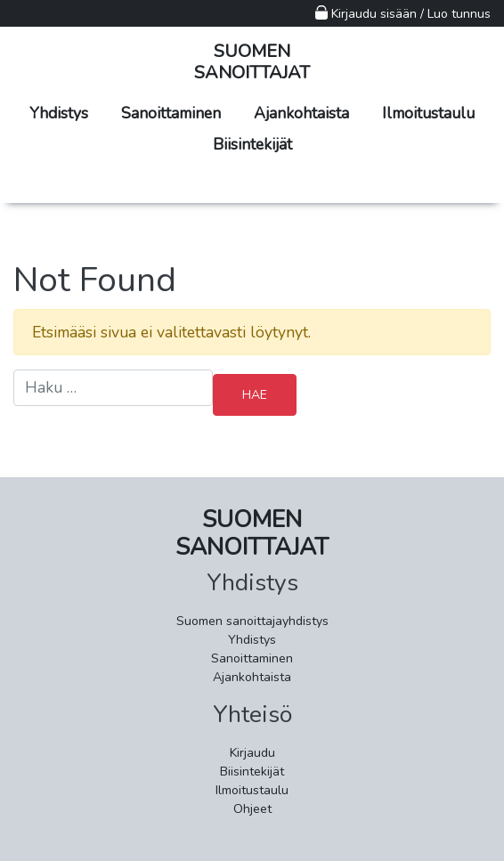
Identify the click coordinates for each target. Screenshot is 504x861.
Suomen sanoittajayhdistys (252, 621)
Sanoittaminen (171, 113)
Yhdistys (59, 113)
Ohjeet (252, 809)
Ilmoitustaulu (428, 113)
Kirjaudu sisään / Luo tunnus (403, 14)
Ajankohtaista (301, 113)
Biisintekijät (252, 144)
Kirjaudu (252, 753)
